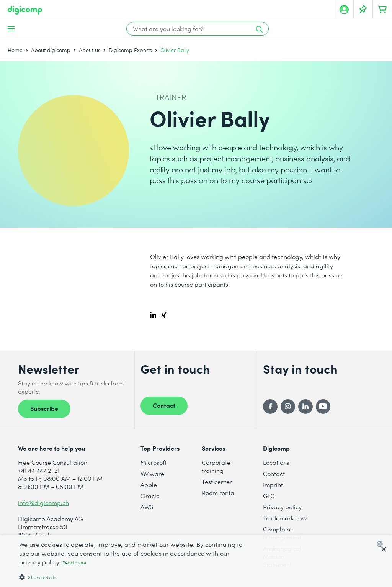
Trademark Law (285, 518)
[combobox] (381, 544)
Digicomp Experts (130, 50)
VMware (152, 473)
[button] (133, 577)
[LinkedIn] (305, 407)
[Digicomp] (25, 10)
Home (15, 50)
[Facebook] (270, 407)
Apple (149, 485)
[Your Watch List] (363, 10)
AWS (147, 507)
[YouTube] (323, 407)
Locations (276, 462)
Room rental (219, 493)
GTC (269, 496)
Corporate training (216, 466)
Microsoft (154, 462)
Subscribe (44, 408)
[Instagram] (288, 407)
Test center (217, 481)
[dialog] (196, 561)
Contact (164, 405)
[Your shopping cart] (382, 10)
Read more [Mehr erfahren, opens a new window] (74, 563)
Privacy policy (282, 507)
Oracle (150, 496)
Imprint (273, 485)
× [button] (383, 550)
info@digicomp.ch (43, 503)
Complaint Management (282, 533)
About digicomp (51, 50)
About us (90, 50)
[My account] (344, 10)
